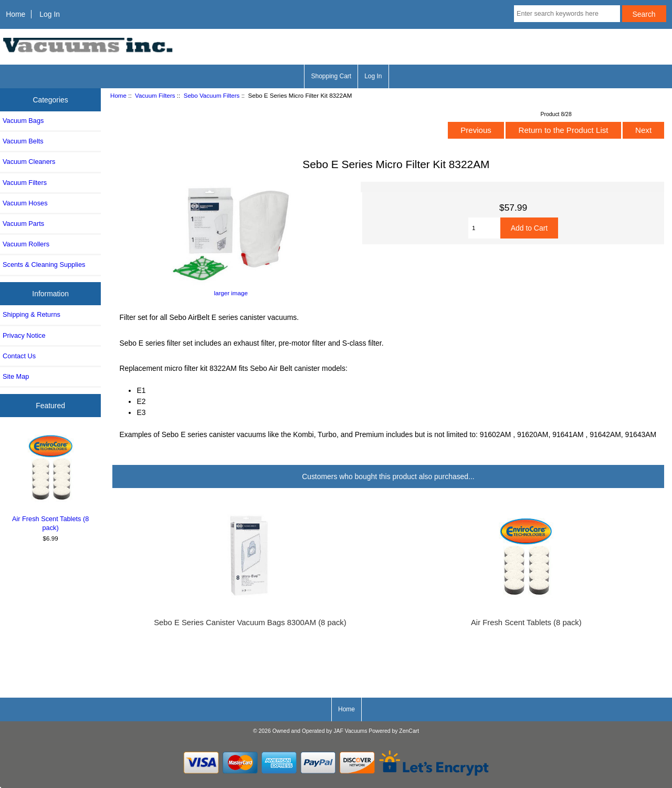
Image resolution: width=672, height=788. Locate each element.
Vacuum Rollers (26, 244)
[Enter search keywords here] (567, 14)
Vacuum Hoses (25, 203)
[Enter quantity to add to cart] (484, 228)
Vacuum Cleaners (29, 162)
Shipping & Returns (31, 314)
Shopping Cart (331, 76)
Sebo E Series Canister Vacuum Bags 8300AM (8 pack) (250, 623)
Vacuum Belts (23, 141)
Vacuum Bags (23, 121)
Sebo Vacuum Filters (212, 95)
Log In (50, 14)
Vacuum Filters (155, 95)
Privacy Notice (24, 335)
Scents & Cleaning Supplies (44, 265)
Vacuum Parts (23, 224)
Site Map (16, 376)
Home (15, 14)
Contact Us (19, 356)
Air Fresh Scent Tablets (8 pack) (51, 481)
